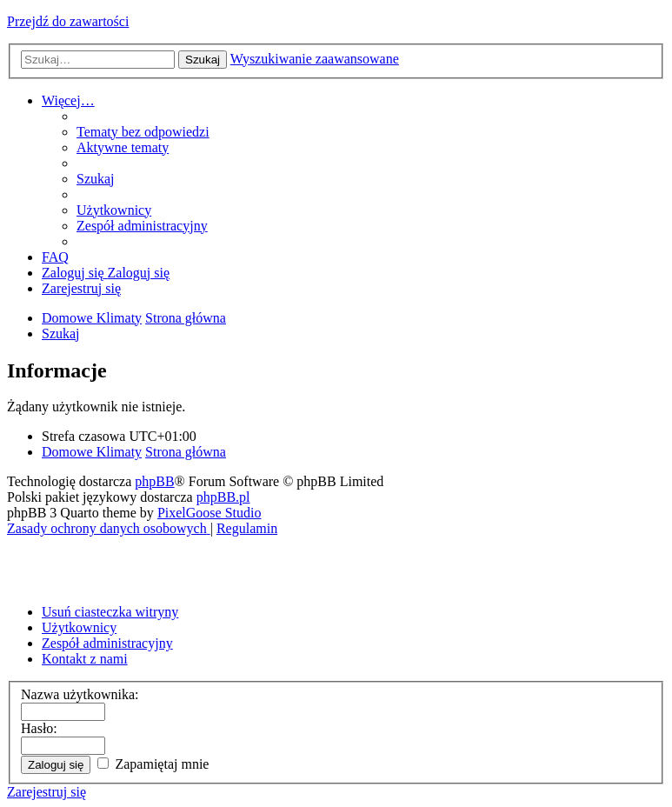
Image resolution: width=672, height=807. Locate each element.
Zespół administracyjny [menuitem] (107, 643)
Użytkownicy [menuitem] (79, 627)
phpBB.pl (223, 497)
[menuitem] (143, 132)
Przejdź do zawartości (68, 21)
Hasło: (39, 728)
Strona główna (186, 452)
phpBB (154, 481)
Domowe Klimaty (92, 452)
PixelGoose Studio (210, 513)
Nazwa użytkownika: (80, 694)
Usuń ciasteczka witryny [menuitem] (110, 612)
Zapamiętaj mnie (153, 764)
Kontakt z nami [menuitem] (85, 659)
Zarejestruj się (47, 792)
